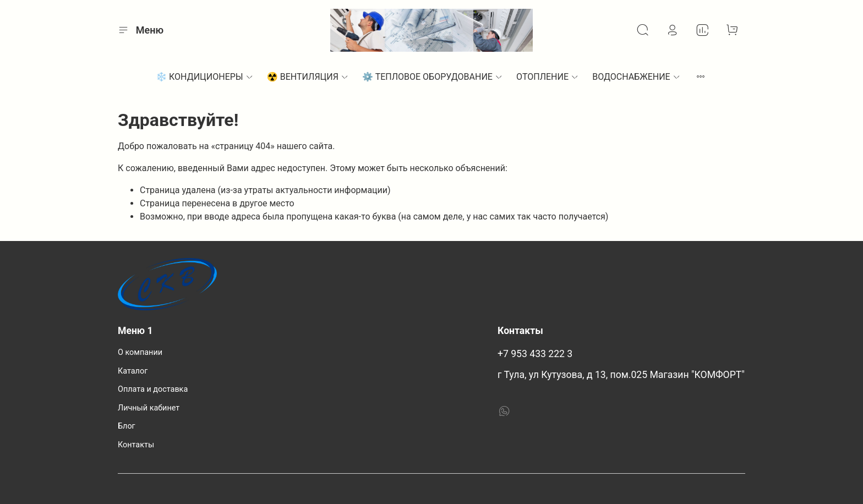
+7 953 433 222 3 (535, 354)
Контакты (136, 445)
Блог (127, 426)
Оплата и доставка (153, 389)
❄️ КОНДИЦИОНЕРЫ (205, 77)
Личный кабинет (149, 408)
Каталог (133, 371)
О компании (140, 352)
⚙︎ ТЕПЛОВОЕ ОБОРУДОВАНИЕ (433, 77)
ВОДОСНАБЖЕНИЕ (637, 77)
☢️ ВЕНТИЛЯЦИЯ (308, 77)
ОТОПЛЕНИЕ (548, 77)
